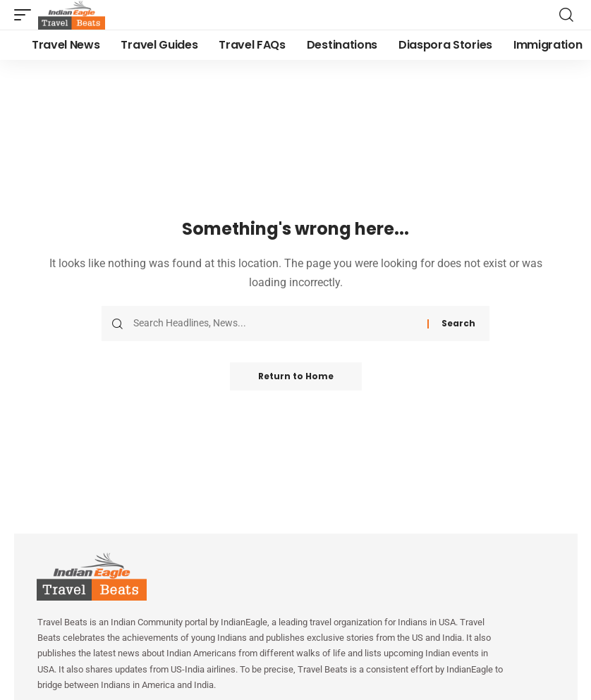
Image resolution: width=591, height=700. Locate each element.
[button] (26, 15)
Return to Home (296, 376)
